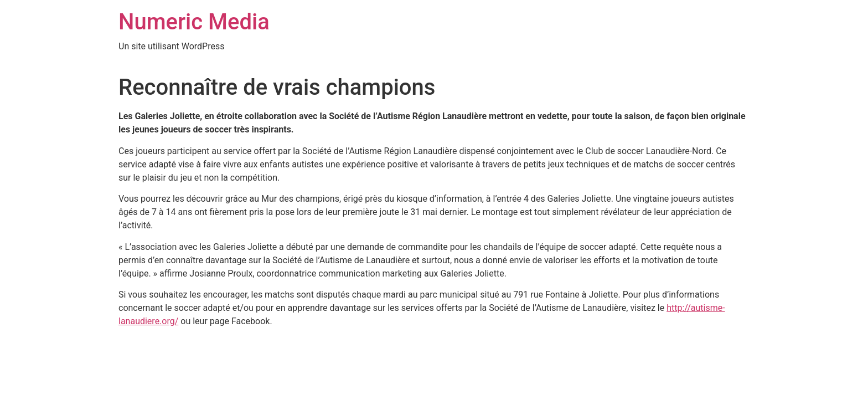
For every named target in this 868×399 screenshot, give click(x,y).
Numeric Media (194, 22)
